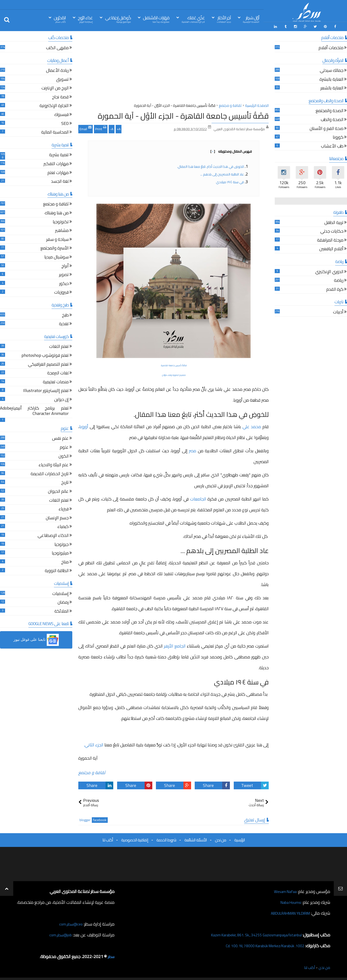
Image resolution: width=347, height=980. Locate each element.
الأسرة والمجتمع (55, 247)
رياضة (339, 280)
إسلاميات (60, 593)
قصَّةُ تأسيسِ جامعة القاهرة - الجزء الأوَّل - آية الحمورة (183, 115)
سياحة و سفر (57, 239)
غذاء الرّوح (85, 19)
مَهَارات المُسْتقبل (156, 19)
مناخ (65, 561)
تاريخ (65, 482)
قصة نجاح (60, 96)
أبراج (65, 265)
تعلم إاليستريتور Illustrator (46, 390)
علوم (64, 447)
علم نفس (60, 438)
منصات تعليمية (56, 381)
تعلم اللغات (59, 346)
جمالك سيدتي (332, 70)
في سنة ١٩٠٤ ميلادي (230, 181)
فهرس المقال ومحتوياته (231, 150)
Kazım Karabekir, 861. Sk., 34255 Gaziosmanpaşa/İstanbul (249, 934)
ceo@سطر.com (70, 923)
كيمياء (63, 526)
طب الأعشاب (332, 145)
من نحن (220, 839)
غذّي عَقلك (193, 19)
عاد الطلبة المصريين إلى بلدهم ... (222, 173)
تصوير (64, 274)
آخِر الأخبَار (224, 19)
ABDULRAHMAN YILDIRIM (285, 912)
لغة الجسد (60, 181)
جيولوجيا (62, 544)
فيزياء (64, 508)
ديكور (64, 283)
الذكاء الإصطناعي (53, 535)
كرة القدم (335, 288)
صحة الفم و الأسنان (327, 128)
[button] (36, 639)
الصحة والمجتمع (330, 110)
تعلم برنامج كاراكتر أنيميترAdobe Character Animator (34, 410)
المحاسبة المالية (55, 132)
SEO (65, 123)
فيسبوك (61, 114)
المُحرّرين (60, 19)
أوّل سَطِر (251, 19)
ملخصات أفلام (331, 47)
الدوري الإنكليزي (329, 271)
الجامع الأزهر (175, 645)
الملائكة (62, 610)
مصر (193, 449)
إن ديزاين (61, 399)
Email (86, 127)
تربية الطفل (334, 222)
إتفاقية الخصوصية (135, 839)
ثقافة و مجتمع (92, 771)
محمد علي (252, 425)
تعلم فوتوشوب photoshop (45, 355)
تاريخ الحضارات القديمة (50, 473)
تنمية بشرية (59, 154)
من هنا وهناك (57, 212)
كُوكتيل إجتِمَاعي (118, 19)
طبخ (65, 314)
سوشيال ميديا (57, 256)
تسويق (62, 78)
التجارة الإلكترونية (54, 105)
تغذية (64, 323)
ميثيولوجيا (60, 552)
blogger (85, 819)
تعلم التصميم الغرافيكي (48, 363)
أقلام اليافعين (331, 248)
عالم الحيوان (58, 491)
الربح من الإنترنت (55, 87)
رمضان (63, 602)
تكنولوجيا (61, 221)
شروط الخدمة (166, 839)
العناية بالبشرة (331, 78)
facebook (100, 819)
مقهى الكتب (57, 47)
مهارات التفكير (56, 163)
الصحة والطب (332, 119)
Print (101, 127)
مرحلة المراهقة (330, 240)
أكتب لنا (108, 839)
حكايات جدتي (332, 231)
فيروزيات (61, 292)
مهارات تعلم (58, 172)
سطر (110, 955)
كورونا (338, 137)
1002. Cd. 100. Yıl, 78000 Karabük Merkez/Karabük (258, 944)
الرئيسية (240, 839)
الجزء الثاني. (93, 744)
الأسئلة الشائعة (196, 839)
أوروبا (84, 425)
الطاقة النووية (57, 570)
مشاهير (62, 230)
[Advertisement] (173, 67)
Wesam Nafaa (284, 890)
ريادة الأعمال (57, 70)
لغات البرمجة (58, 372)
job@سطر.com (59, 934)
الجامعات (197, 497)
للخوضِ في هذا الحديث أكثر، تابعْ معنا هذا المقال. (210, 165)
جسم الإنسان (57, 517)
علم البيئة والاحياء (54, 464)
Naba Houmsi (289, 901)
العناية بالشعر (332, 87)
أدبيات (338, 311)
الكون (64, 455)
